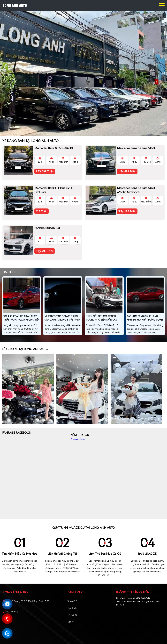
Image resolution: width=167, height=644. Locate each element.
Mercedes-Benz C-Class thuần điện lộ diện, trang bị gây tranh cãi (62, 320)
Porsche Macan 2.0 (47, 228)
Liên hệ (71, 622)
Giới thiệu (72, 608)
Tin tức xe (72, 615)
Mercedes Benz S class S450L (54, 148)
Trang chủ (72, 601)
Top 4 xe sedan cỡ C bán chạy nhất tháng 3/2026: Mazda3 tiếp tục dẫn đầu (21, 320)
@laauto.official (78, 439)
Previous (3, 73)
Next (164, 73)
